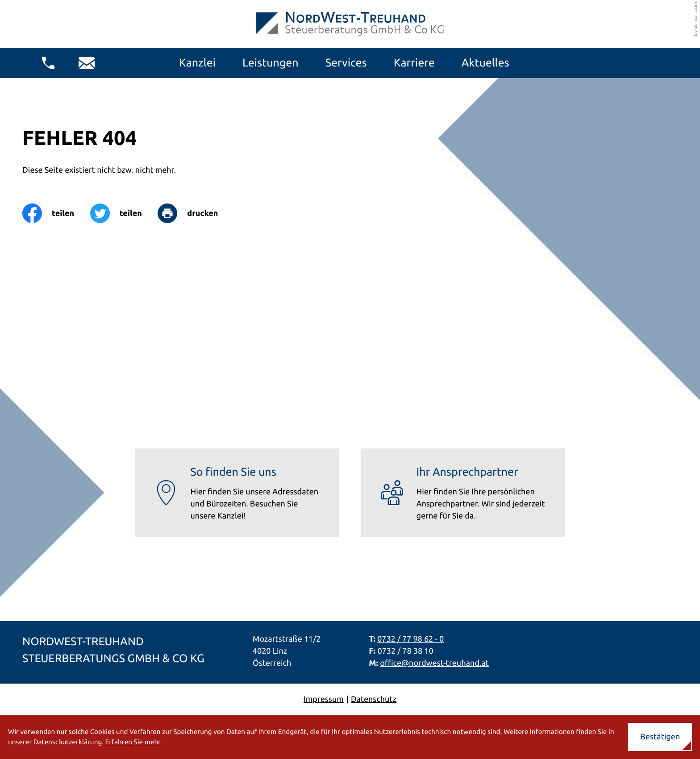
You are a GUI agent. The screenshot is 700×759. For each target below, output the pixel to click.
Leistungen (271, 62)
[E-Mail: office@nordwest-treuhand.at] (87, 63)
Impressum (324, 699)
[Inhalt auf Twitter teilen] (124, 213)
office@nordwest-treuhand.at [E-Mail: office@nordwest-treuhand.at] (434, 663)
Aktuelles (485, 62)
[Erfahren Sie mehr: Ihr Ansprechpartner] (463, 493)
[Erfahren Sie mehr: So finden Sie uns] (237, 493)
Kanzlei (197, 62)
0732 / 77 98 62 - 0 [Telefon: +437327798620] (410, 639)
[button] (48, 63)
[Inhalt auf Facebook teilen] (56, 213)
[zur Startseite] (350, 24)
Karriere (414, 62)
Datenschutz (374, 699)
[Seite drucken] (196, 213)
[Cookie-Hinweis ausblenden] (660, 737)
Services (346, 62)
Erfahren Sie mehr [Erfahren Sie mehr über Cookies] (133, 742)
